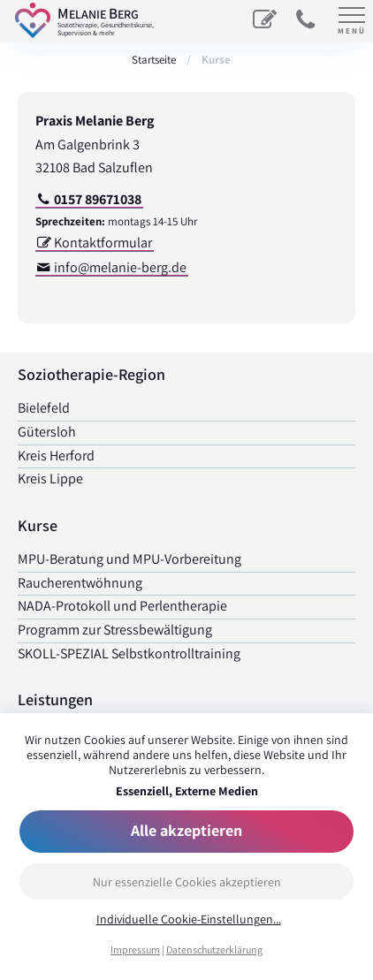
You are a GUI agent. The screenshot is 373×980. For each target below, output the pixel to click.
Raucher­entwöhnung (80, 583)
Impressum (135, 950)
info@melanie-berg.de (120, 267)
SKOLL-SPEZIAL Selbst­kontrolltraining (129, 653)
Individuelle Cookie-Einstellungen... (189, 919)
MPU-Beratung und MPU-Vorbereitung (129, 559)
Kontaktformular (103, 243)
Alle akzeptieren (186, 830)
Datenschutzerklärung (214, 950)
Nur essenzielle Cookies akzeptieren (187, 882)
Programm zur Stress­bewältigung (115, 630)
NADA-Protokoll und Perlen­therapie (122, 606)
